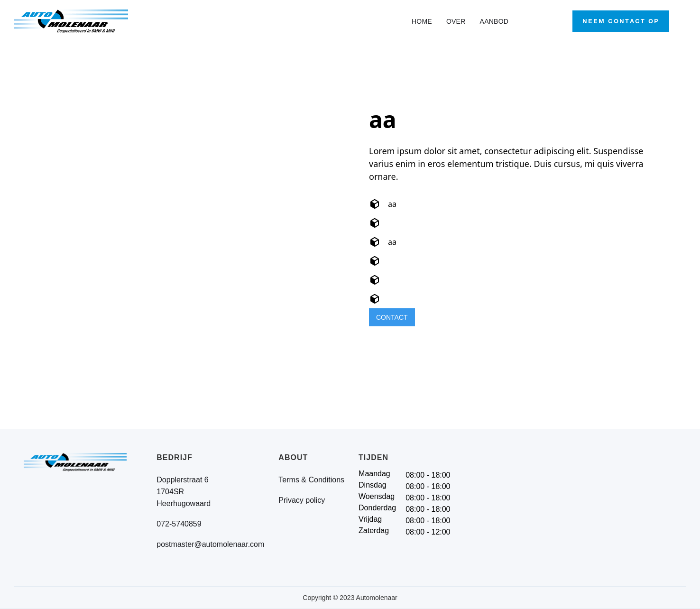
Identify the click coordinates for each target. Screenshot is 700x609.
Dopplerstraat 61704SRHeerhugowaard (184, 492)
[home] (80, 21)
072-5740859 (179, 524)
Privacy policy (302, 500)
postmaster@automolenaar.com (210, 544)
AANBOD (494, 21)
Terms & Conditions (311, 480)
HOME (422, 21)
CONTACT (392, 317)
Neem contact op (621, 21)
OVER (456, 21)
